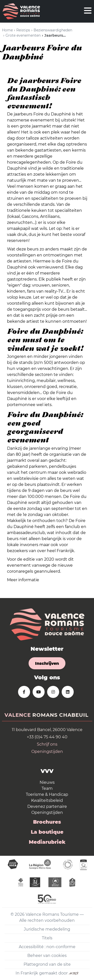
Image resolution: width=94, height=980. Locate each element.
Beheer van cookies (47, 956)
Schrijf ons (47, 744)
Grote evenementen (23, 35)
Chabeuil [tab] (74, 715)
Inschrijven (47, 663)
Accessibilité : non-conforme (47, 947)
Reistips (23, 30)
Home (7, 30)
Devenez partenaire (47, 806)
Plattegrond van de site (47, 964)
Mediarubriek (47, 842)
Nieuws (47, 782)
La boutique (47, 832)
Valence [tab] (18, 715)
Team (47, 788)
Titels (47, 938)
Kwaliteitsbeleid (47, 800)
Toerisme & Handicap (47, 794)
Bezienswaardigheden (53, 30)
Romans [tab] (45, 715)
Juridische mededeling (47, 929)
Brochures (47, 822)
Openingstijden (47, 752)
